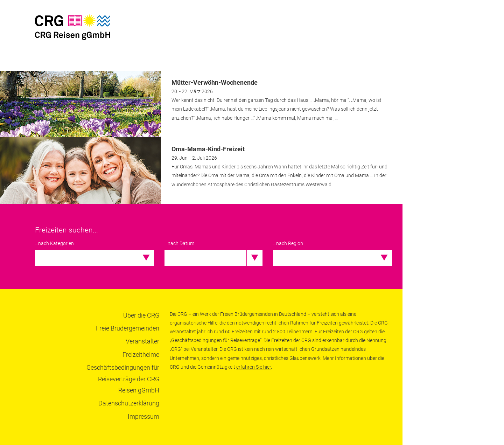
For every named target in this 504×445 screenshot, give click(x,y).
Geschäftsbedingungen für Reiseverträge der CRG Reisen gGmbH (123, 379)
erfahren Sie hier (254, 367)
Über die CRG (141, 315)
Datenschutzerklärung (129, 403)
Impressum (143, 416)
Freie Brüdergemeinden (128, 328)
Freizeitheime (141, 354)
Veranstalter (142, 341)
